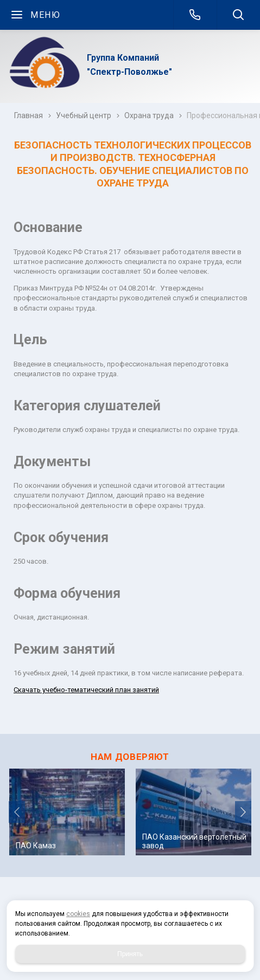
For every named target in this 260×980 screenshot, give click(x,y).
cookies (78, 914)
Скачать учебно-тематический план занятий (86, 690)
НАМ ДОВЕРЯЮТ (130, 757)
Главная (28, 115)
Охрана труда (149, 115)
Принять (130, 954)
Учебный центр (84, 115)
